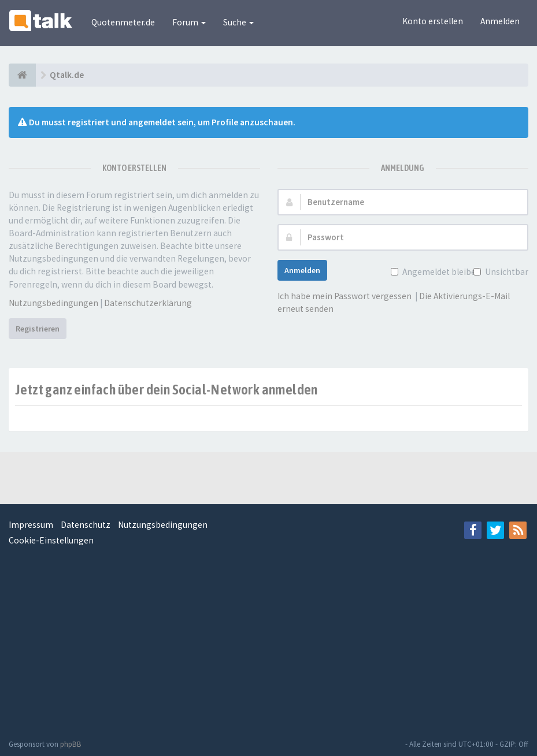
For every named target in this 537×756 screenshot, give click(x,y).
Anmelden (500, 21)
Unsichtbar (505, 272)
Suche (238, 22)
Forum (189, 22)
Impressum (31, 525)
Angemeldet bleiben (440, 272)
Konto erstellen (433, 21)
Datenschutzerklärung (148, 303)
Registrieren (38, 329)
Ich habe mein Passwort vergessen (345, 296)
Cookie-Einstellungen (51, 540)
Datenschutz (86, 525)
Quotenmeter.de (123, 22)
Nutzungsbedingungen (53, 303)
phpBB (71, 744)
